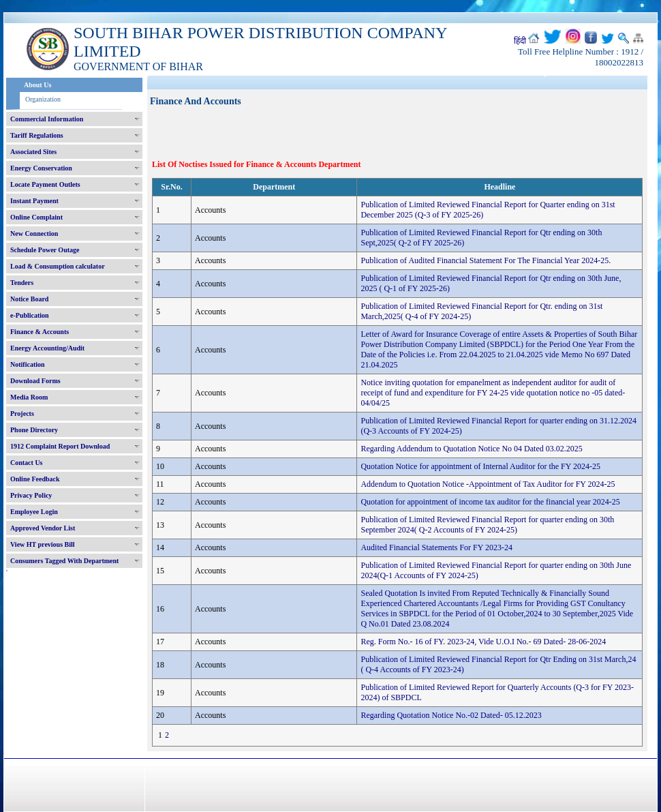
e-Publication (30, 315)
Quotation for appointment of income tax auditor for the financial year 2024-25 (490, 502)
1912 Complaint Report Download (60, 446)
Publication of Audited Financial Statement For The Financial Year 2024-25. (486, 260)
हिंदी (520, 41)
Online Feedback (35, 479)
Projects (22, 413)
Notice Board (29, 299)
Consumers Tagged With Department (64, 561)
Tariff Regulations (37, 135)
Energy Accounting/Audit (47, 348)
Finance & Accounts (40, 332)
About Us (37, 85)
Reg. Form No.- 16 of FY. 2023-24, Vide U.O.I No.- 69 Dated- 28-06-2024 (483, 642)
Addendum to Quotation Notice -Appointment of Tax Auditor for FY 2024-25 (488, 484)
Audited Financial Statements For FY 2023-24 (436, 547)
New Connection (34, 234)
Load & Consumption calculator (58, 266)
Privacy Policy (31, 495)
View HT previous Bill (43, 544)
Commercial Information (47, 119)
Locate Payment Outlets (45, 184)
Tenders (22, 283)
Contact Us (27, 463)
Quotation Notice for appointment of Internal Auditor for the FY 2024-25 (480, 466)
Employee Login (34, 512)
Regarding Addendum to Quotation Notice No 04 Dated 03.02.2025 (471, 449)
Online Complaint (36, 217)
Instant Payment (34, 201)
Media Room (29, 397)
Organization (43, 99)
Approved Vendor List (43, 528)
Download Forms (35, 381)
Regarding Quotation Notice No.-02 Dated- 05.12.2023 (451, 715)
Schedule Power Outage (45, 250)
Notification (28, 364)
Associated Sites (33, 152)
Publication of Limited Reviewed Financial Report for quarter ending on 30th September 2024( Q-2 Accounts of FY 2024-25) (487, 525)
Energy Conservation (41, 168)
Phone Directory (34, 430)
